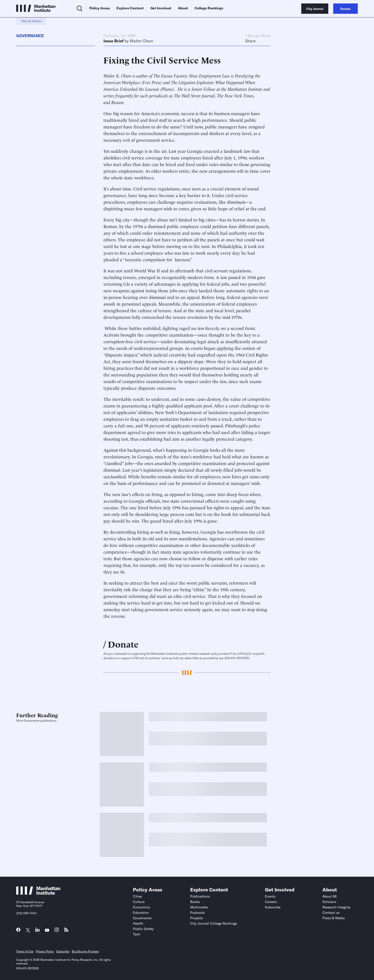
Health (138, 923)
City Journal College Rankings (214, 923)
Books (195, 902)
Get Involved (161, 8)
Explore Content (130, 8)
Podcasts (197, 913)
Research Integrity (336, 907)
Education (141, 913)
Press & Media (334, 918)
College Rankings (209, 8)
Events (270, 896)
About (183, 8)
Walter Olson (141, 41)
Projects (197, 918)
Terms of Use (25, 951)
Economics (142, 907)
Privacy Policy (45, 951)
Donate (123, 644)
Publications (200, 896)
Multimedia (199, 907)
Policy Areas (100, 8)
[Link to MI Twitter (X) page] (28, 930)
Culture (139, 902)
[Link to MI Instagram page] (57, 931)
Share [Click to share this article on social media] (251, 41)
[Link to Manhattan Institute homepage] (38, 893)
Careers (271, 902)
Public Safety (143, 929)
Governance (30, 36)
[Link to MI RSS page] (66, 931)
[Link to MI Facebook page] (18, 931)
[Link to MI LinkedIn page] (37, 931)
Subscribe (273, 907)
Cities (137, 896)
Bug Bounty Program (85, 951)
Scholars (329, 902)
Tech (137, 934)
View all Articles (31, 21)
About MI (330, 896)
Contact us (331, 913)
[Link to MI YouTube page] (47, 930)
